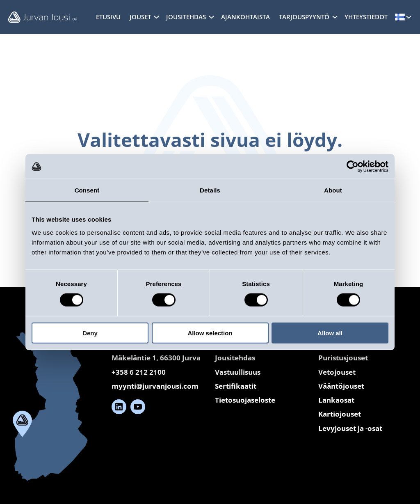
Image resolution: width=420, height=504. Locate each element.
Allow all (330, 333)
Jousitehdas (235, 358)
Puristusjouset (343, 358)
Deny (90, 333)
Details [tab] (210, 190)
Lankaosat (336, 400)
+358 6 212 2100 (139, 372)
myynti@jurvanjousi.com (155, 386)
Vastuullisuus (238, 372)
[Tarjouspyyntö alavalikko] (335, 17)
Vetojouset (337, 372)
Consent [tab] (87, 190)
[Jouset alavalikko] (156, 17)
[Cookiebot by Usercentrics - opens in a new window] (353, 167)
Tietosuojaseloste (245, 400)
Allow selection (210, 333)
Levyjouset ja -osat (350, 428)
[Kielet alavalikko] (409, 17)
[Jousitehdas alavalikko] (211, 17)
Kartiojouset (340, 414)
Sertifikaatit (236, 386)
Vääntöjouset (341, 386)
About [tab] (333, 190)
